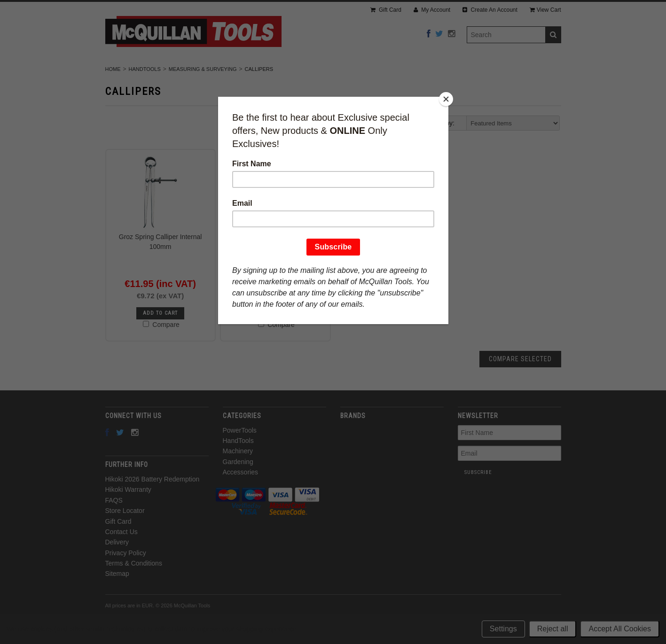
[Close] (446, 99)
